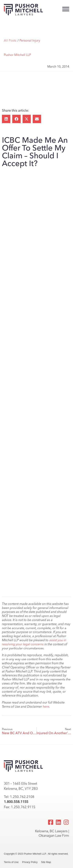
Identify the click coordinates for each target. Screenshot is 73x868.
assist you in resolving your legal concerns (34, 642)
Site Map (46, 862)
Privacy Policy (30, 862)
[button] (6, 119)
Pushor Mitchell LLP (17, 55)
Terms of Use (11, 862)
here (46, 707)
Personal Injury (30, 40)
